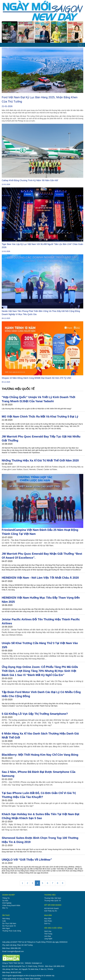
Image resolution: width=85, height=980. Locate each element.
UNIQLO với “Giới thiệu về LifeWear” (27, 860)
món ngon (6, 928)
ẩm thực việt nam (9, 923)
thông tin (6, 898)
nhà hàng (6, 919)
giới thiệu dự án (51, 911)
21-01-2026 (7, 106)
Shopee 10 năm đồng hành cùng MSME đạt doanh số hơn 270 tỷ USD (36, 378)
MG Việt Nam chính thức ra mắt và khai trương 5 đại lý (40, 417)
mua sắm (48, 919)
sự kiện (5, 901)
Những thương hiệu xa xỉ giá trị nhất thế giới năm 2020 (40, 460)
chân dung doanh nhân (11, 905)
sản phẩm (48, 921)
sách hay (48, 931)
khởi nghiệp (7, 903)
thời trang (48, 934)
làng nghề (48, 939)
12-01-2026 (6, 184)
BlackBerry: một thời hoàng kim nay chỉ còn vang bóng (40, 755)
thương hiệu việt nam (53, 898)
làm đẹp (48, 936)
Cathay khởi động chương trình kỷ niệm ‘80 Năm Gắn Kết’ (30, 180)
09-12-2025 (6, 318)
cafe (4, 921)
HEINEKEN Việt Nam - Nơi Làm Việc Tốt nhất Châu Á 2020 (40, 578)
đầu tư (5, 908)
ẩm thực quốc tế (9, 926)
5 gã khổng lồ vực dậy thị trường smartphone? (35, 714)
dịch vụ (47, 923)
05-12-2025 (6, 382)
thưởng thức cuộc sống (12, 931)
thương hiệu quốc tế (53, 901)
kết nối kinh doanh (51, 908)
